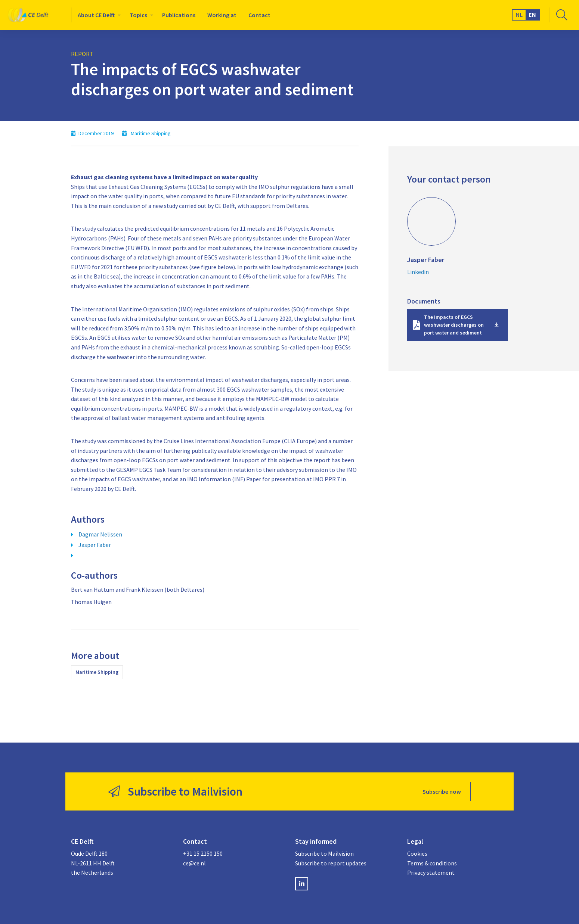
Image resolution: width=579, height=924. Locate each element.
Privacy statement (431, 872)
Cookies (417, 853)
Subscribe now (442, 791)
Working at (222, 15)
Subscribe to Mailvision (324, 853)
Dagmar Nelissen (100, 534)
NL (519, 15)
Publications (179, 15)
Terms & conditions (432, 863)
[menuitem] (98, 15)
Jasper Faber (95, 545)
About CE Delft (96, 15)
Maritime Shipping (97, 672)
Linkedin (418, 272)
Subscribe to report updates (331, 863)
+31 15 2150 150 (203, 853)
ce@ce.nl (194, 863)
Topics (138, 15)
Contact (259, 15)
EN (532, 15)
